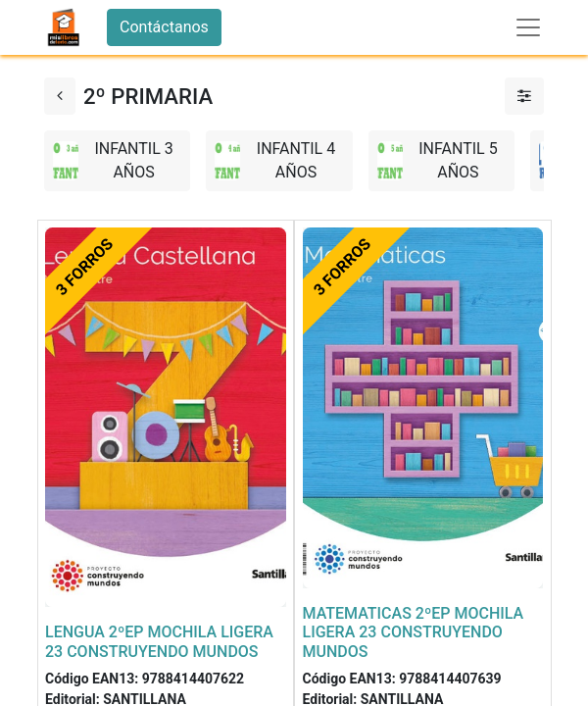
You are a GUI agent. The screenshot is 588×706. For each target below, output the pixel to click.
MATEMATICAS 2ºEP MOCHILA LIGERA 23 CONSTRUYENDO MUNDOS (414, 632)
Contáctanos (164, 27)
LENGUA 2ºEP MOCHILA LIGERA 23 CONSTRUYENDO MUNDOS (159, 641)
